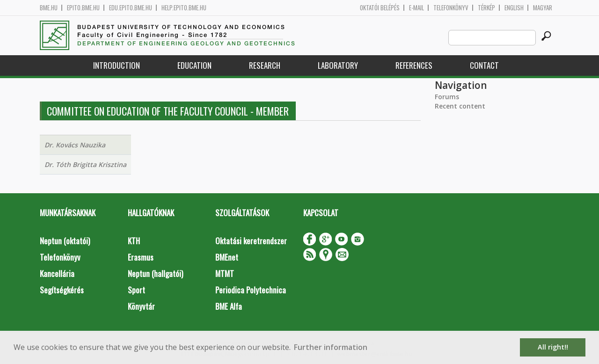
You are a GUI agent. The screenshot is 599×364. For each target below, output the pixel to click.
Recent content (460, 106)
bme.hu (49, 8)
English (514, 8)
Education (194, 65)
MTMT (225, 273)
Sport (136, 290)
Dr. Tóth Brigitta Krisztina (85, 164)
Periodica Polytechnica (251, 290)
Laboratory (338, 65)
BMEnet (227, 257)
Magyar (543, 8)
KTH (134, 241)
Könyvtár (141, 306)
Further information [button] (331, 347)
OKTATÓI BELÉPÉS (380, 8)
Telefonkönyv (451, 8)
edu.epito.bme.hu (131, 8)
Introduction (117, 65)
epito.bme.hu (83, 8)
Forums (447, 97)
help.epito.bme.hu (184, 8)
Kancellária (57, 273)
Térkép (486, 8)
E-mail (416, 8)
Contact (484, 65)
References (414, 65)
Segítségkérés (62, 290)
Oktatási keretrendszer (251, 241)
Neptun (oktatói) (65, 241)
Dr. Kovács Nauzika (75, 145)
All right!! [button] (553, 347)
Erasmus (141, 257)
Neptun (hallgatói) (155, 273)
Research (265, 65)
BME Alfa (229, 306)
